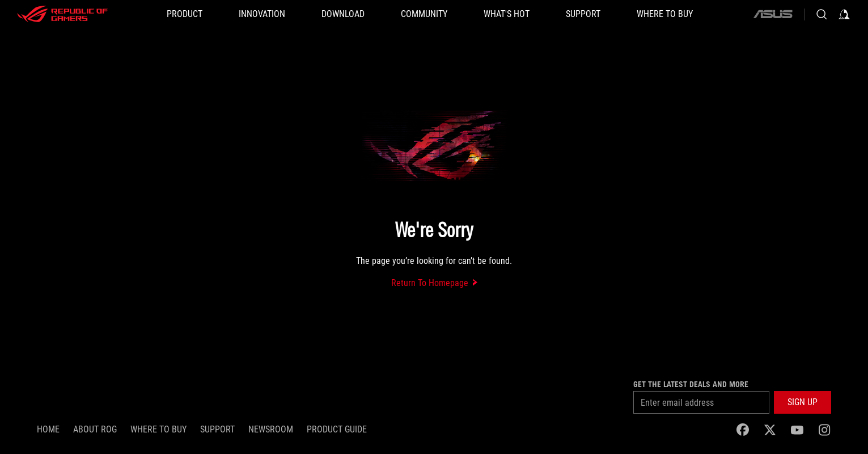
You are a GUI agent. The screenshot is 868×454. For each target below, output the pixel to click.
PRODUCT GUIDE (337, 429)
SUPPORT (217, 429)
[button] (185, 14)
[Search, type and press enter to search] (822, 14)
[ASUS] (773, 14)
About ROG (95, 429)
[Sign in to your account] (844, 14)
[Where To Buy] (665, 14)
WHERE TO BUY (158, 429)
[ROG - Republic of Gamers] (62, 14)
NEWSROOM (271, 429)
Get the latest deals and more (691, 384)
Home (48, 429)
